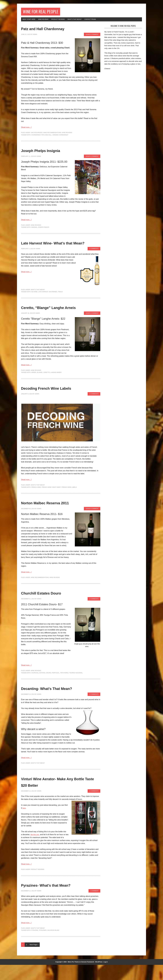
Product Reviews (38, 885)
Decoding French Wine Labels (60, 403)
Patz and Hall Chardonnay (55, 30)
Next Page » (34, 960)
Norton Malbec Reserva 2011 (58, 518)
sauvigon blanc (53, 946)
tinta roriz (64, 688)
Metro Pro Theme (73, 977)
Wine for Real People (46, 12)
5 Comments (94, 257)
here (24, 823)
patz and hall (47, 137)
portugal (56, 688)
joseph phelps (44, 229)
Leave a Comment (92, 37)
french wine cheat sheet (51, 502)
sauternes (53, 300)
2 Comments (94, 614)
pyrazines (43, 946)
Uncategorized (37, 135)
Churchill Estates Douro (52, 608)
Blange (40, 388)
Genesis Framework (88, 977)
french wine (36, 502)
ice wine (34, 300)
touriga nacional (76, 688)
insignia (34, 229)
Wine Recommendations (52, 135)
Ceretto (47, 388)
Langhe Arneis (56, 388)
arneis (34, 388)
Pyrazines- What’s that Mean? (59, 900)
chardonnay (36, 137)
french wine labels (69, 502)
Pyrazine (35, 946)
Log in (106, 977)
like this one (35, 850)
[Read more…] (27, 129)
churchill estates (38, 688)
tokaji (60, 300)
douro (49, 688)
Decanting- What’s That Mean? (61, 703)
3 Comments (94, 409)
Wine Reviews (67, 135)
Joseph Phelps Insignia (51, 152)
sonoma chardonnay (60, 137)
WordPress (99, 977)
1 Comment (94, 906)
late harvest (43, 300)
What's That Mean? (38, 298)
